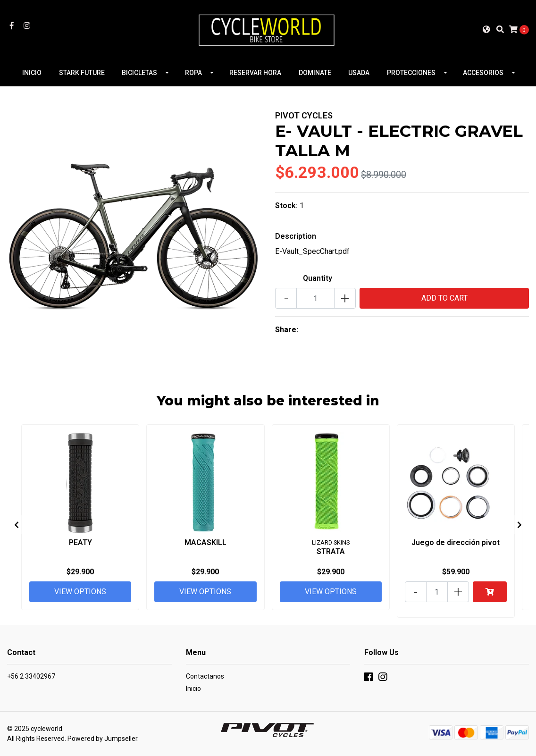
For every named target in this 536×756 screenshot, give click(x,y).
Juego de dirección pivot (456, 542)
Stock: (286, 206)
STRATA (331, 551)
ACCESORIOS (483, 73)
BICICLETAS (139, 73)
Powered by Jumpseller (102, 739)
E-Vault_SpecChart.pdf (312, 251)
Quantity (318, 278)
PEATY (80, 542)
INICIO (32, 73)
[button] (486, 29)
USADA (359, 73)
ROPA (193, 73)
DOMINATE (315, 73)
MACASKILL (205, 542)
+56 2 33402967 (31, 676)
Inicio (193, 689)
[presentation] (17, 525)
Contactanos (205, 676)
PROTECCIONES (411, 73)
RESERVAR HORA (255, 73)
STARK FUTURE (82, 73)
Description (296, 236)
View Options (80, 592)
